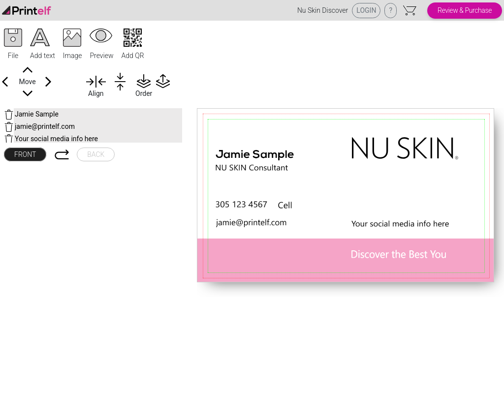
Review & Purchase (465, 10)
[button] (13, 45)
